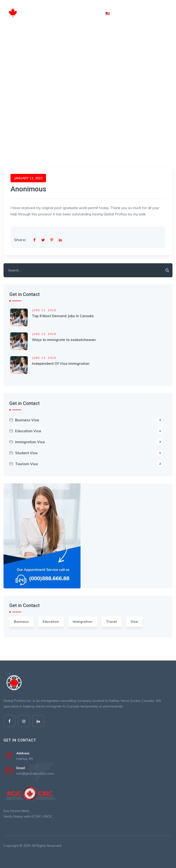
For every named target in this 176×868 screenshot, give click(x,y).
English (115, 13)
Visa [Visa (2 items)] (134, 622)
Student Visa (89, 453)
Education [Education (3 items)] (51, 622)
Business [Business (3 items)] (21, 622)
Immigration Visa (89, 442)
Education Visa (89, 431)
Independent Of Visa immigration (61, 364)
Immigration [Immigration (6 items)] (83, 622)
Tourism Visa (89, 464)
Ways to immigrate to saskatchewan (64, 340)
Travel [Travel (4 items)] (112, 622)
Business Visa (89, 420)
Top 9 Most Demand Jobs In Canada (63, 316)
